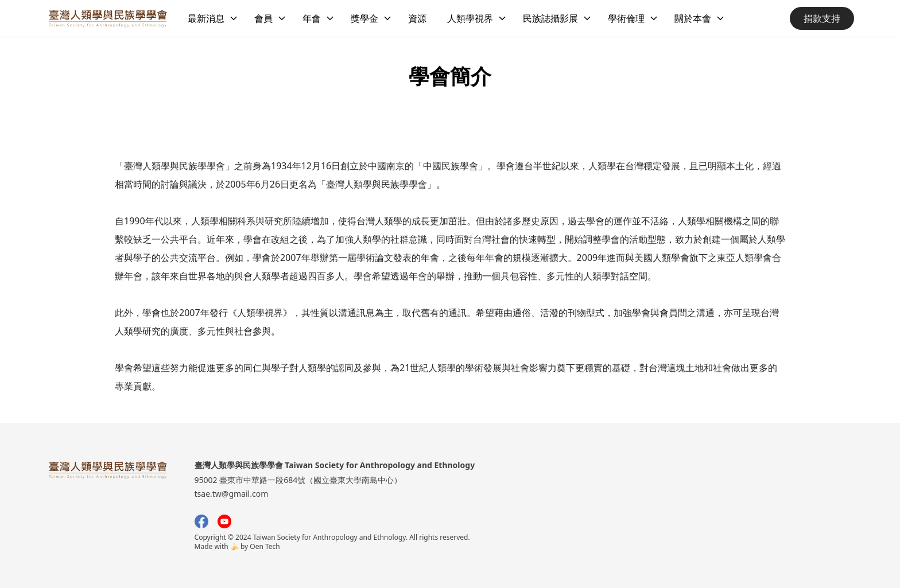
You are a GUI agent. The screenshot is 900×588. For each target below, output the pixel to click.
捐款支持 (822, 18)
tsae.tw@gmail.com (232, 494)
